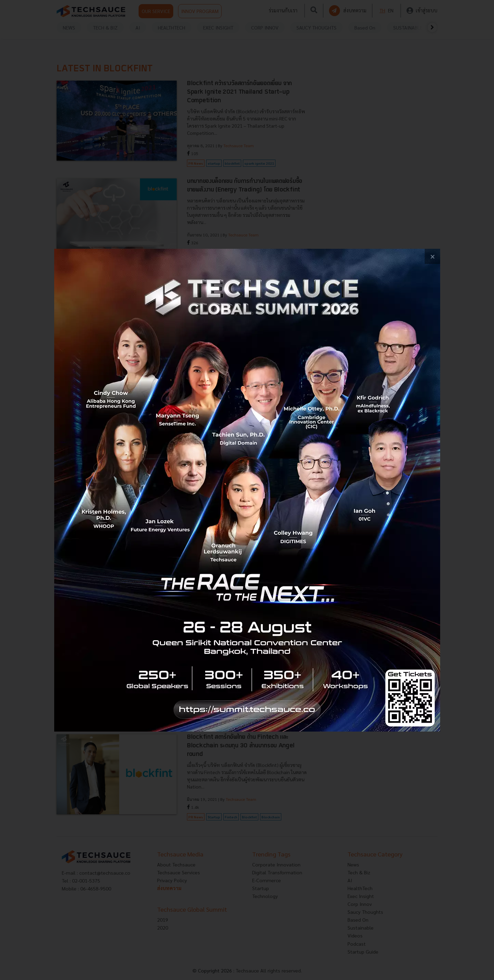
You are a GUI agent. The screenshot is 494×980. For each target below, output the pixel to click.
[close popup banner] (432, 256)
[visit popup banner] (247, 490)
